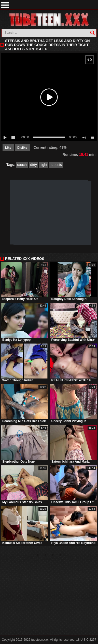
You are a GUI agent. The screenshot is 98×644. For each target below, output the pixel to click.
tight (44, 165)
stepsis (56, 165)
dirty (34, 165)
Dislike (22, 148)
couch (22, 165)
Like (8, 148)
